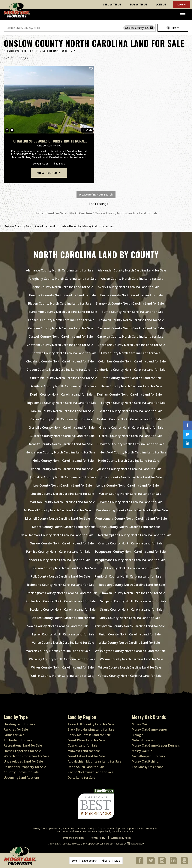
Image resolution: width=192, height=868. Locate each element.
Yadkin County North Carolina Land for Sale (62, 676)
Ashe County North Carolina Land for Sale (63, 287)
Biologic (137, 735)
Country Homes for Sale (21, 772)
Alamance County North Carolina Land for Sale (60, 270)
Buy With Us (139, 4)
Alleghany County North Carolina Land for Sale (63, 279)
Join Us (161, 4)
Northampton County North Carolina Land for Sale (135, 535)
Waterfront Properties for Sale (27, 756)
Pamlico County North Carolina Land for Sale (58, 552)
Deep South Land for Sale (86, 767)
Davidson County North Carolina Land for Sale (63, 386)
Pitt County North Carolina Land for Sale (130, 568)
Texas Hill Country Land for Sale (91, 724)
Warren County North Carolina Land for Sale (58, 651)
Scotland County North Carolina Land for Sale (63, 609)
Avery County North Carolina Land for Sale (129, 287)
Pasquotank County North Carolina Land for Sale (130, 552)
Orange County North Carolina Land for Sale (130, 543)
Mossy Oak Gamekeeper (150, 729)
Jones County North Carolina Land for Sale (131, 477)
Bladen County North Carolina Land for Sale (60, 303)
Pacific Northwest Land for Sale (91, 772)
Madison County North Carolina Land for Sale (62, 502)
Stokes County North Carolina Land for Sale (63, 618)
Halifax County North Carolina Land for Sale (131, 436)
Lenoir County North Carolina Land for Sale (128, 485)
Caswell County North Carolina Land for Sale (61, 337)
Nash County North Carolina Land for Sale (130, 527)
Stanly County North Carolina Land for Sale (131, 609)
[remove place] (152, 28)
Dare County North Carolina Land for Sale (132, 378)
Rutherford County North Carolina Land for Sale (61, 601)
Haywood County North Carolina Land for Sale (131, 444)
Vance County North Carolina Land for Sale (63, 643)
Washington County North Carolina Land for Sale (130, 651)
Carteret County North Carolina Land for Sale (131, 328)
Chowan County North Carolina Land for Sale (64, 353)
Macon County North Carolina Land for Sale (130, 494)
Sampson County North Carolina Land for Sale (133, 601)
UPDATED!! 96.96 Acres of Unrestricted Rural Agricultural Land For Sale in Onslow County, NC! (49, 141)
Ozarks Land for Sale (83, 745)
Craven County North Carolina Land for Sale (58, 370)
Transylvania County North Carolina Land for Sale (129, 626)
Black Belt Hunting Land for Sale (91, 729)
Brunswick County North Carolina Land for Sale (130, 303)
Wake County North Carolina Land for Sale (129, 643)
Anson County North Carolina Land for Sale (132, 279)
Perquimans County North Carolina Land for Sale (130, 560)
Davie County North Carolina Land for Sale (132, 386)
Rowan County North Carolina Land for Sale (134, 593)
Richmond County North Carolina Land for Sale (61, 585)
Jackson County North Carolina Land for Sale (130, 469)
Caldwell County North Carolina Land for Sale (131, 320)
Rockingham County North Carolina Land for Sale (62, 593)
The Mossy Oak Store (147, 767)
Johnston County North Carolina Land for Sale (63, 477)
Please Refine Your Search (96, 194)
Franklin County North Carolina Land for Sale (62, 411)
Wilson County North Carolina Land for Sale (130, 667)
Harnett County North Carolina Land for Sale (60, 444)
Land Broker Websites (111, 844)
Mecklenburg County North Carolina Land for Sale (132, 510)
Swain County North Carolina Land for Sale (58, 626)
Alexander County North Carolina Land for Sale (132, 270)
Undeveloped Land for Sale (23, 761)
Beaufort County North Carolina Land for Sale (63, 295)
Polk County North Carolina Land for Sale (60, 576)
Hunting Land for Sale (20, 724)
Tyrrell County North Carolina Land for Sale (63, 634)
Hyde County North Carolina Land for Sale (129, 461)
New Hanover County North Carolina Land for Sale (57, 535)
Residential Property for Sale (25, 767)
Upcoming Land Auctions (22, 778)
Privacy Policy (98, 838)
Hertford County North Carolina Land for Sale (133, 452)
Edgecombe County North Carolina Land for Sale (61, 403)
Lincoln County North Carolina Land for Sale (62, 494)
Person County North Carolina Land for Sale (64, 568)
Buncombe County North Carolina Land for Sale (63, 312)
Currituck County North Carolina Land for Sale (64, 378)
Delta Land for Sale (81, 778)
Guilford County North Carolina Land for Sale (62, 436)
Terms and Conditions (73, 838)
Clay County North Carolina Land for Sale (131, 353)
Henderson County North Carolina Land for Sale (60, 452)
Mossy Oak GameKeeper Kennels (156, 745)
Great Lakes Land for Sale (86, 756)
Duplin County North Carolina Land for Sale (61, 394)
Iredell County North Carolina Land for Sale (62, 469)
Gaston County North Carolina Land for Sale (131, 411)
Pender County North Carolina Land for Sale (59, 560)
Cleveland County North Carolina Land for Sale (60, 361)
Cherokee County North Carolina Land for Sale (131, 345)
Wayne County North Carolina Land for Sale (132, 659)
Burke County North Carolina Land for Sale (133, 312)
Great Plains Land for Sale (86, 740)
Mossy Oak (140, 724)
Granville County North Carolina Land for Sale (62, 428)
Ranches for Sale (16, 729)
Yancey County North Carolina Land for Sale (130, 676)
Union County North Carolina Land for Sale (130, 634)
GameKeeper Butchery (148, 756)
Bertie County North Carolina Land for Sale (132, 295)
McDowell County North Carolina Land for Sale (58, 510)
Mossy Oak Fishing (145, 761)
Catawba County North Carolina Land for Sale (130, 337)
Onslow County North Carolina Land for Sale (62, 543)
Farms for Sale (14, 735)
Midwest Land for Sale (84, 751)
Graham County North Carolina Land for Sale (129, 419)
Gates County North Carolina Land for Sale (61, 419)
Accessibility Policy (121, 838)
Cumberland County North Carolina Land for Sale (130, 370)
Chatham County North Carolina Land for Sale (60, 345)
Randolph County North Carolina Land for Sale (128, 576)
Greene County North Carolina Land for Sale (131, 428)
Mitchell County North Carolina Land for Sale (58, 519)
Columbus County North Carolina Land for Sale (132, 361)
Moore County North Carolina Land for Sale (63, 527)
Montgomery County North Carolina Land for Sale (131, 519)
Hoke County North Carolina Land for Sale (63, 461)
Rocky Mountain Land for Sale (89, 735)
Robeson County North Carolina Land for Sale (132, 585)
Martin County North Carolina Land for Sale (131, 502)
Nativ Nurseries (143, 740)
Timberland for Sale (18, 740)
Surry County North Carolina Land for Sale (130, 618)
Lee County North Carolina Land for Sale (63, 485)
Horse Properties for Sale (22, 751)
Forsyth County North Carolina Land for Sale (133, 403)
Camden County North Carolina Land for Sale (61, 328)
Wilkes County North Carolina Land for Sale (62, 667)
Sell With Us (112, 4)
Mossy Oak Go (142, 751)
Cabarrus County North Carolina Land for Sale (61, 320)
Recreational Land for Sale (23, 745)
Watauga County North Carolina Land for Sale (62, 659)
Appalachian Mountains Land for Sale (94, 761)
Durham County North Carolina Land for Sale (129, 394)
